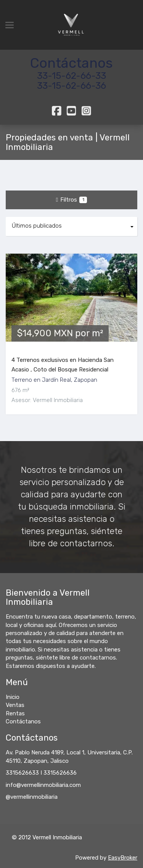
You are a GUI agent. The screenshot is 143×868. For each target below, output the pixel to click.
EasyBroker (123, 858)
